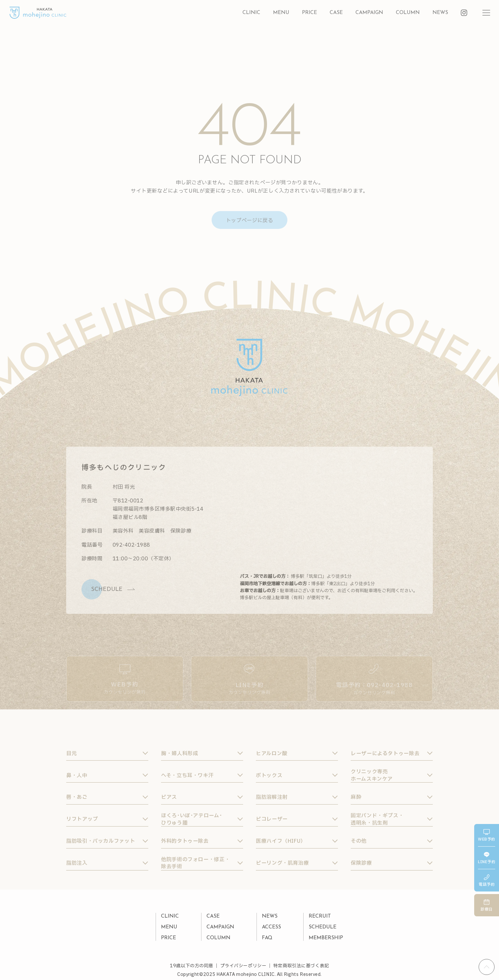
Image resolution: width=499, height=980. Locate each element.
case (336, 13)
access (271, 927)
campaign (369, 13)
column (408, 13)
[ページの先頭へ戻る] (487, 967)
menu (281, 13)
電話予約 (487, 881)
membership (326, 938)
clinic (251, 13)
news (440, 13)
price (309, 13)
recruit (320, 916)
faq (267, 938)
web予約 (486, 836)
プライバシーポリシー (243, 966)
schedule (323, 927)
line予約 (487, 858)
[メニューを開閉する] (486, 13)
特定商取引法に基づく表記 (301, 966)
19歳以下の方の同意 (192, 966)
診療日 (486, 906)
